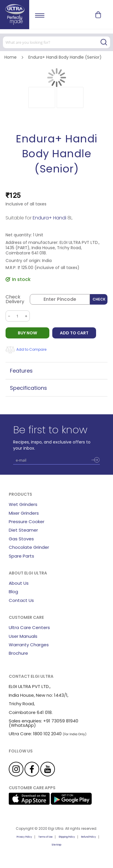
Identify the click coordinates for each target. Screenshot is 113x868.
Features (21, 371)
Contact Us (21, 600)
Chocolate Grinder (29, 547)
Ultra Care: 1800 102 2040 (35, 734)
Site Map (56, 845)
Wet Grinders (23, 504)
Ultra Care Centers (29, 627)
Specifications (28, 388)
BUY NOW (27, 333)
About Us (19, 583)
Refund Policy (89, 837)
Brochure (18, 653)
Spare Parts (21, 556)
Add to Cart (74, 333)
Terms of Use (45, 837)
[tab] (56, 371)
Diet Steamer (23, 530)
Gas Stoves (21, 539)
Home (11, 57)
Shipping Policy (67, 837)
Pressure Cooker (27, 522)
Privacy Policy (24, 837)
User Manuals (23, 636)
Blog (13, 592)
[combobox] (56, 42)
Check (99, 299)
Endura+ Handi (49, 218)
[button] (42, 97)
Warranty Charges (29, 645)
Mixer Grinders (24, 513)
